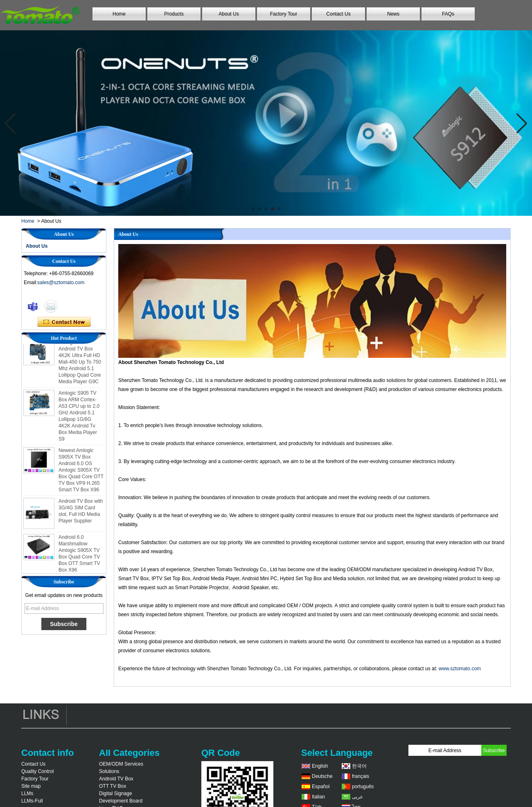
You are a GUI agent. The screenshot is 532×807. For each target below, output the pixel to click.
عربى (357, 797)
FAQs (448, 14)
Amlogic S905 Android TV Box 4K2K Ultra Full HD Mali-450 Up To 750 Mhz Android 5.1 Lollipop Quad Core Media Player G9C (80, 364)
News (393, 14)
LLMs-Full (32, 801)
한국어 (359, 766)
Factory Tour (284, 14)
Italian (318, 797)
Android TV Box (116, 779)
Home (119, 14)
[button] (253, 209)
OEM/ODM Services (121, 764)
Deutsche (322, 776)
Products (174, 14)
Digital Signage (116, 793)
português (363, 787)
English (320, 766)
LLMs (27, 793)
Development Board (121, 801)
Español (321, 787)
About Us (229, 14)
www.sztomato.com (460, 669)
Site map (31, 786)
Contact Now (64, 322)
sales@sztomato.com (61, 283)
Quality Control (37, 771)
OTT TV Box (113, 786)
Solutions (109, 771)
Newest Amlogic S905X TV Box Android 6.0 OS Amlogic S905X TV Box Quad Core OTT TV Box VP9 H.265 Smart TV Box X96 (81, 472)
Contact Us (338, 14)
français (361, 776)
